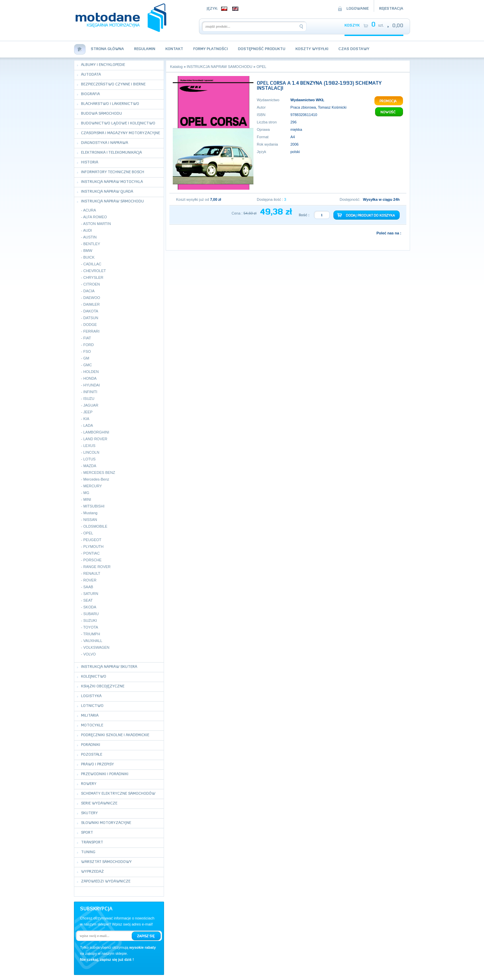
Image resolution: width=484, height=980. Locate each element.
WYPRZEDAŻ (92, 872)
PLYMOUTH (93, 546)
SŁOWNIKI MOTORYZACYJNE (106, 823)
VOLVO (90, 654)
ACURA (90, 210)
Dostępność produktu (262, 49)
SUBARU (91, 614)
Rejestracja (391, 9)
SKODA (90, 607)
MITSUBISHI (94, 506)
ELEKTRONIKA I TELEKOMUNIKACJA (111, 153)
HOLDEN (91, 372)
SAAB (88, 587)
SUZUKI (90, 620)
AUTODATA (91, 75)
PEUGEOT (92, 540)
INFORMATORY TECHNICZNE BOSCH (113, 172)
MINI (87, 499)
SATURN (91, 594)
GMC (88, 365)
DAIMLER (92, 304)
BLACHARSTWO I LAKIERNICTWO (110, 104)
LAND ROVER (95, 439)
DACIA (89, 291)
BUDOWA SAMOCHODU (102, 114)
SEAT (88, 600)
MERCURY (93, 486)
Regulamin (145, 49)
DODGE (90, 325)
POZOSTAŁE (92, 755)
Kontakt (174, 49)
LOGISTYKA (91, 696)
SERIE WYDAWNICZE (99, 804)
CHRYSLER (93, 277)
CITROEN (92, 284)
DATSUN (91, 318)
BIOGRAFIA (90, 94)
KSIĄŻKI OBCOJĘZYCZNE (103, 687)
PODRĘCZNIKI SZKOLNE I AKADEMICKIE (115, 735)
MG (86, 493)
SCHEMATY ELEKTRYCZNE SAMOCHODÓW (118, 794)
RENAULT (92, 573)
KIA (86, 419)
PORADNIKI (91, 745)
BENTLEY (92, 244)
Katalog (176, 67)
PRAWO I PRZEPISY (97, 765)
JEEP (88, 412)
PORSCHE (92, 560)
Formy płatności (211, 49)
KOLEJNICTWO (94, 677)
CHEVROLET (95, 271)
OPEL (88, 533)
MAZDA (90, 466)
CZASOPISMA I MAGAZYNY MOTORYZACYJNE (120, 133)
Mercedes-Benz (96, 479)
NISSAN (90, 520)
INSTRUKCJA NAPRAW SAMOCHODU (112, 202)
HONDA (90, 378)
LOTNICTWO (92, 706)
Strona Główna (107, 49)
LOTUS (90, 459)
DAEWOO (92, 298)
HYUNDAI (92, 385)
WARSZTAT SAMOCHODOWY (106, 862)
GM (86, 358)
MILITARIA (90, 716)
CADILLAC (92, 264)
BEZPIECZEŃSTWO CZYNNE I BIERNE (113, 85)
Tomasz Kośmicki (332, 107)
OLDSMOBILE (95, 526)
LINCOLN (91, 452)
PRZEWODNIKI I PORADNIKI (105, 774)
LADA (88, 425)
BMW (88, 251)
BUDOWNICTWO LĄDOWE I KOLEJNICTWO (118, 124)
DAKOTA (91, 311)
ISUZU (89, 399)
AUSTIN (90, 237)
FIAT (87, 338)
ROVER (90, 580)
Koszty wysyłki (312, 49)
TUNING (88, 852)
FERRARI (91, 331)
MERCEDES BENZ (99, 473)
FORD (89, 345)
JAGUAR (91, 405)
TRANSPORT (92, 843)
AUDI (87, 230)
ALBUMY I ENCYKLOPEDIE (103, 65)
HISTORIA (90, 163)
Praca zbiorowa (303, 107)
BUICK (89, 257)
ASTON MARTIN (97, 224)
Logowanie (358, 9)
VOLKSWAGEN (96, 647)
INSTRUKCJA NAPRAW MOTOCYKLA (112, 182)
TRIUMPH (92, 634)
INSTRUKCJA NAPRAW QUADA (107, 192)
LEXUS (89, 446)
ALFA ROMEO (95, 217)
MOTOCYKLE (92, 726)
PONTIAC (92, 553)
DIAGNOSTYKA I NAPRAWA (105, 143)
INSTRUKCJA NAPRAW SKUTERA (109, 667)
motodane (121, 18)
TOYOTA (91, 627)
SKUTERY (89, 813)
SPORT (87, 833)
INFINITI (90, 392)
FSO (87, 351)
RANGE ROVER (97, 567)
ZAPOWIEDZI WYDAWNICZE (106, 882)
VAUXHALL (93, 641)
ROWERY (89, 784)
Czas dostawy (354, 49)
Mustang (90, 513)
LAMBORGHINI (96, 432)
